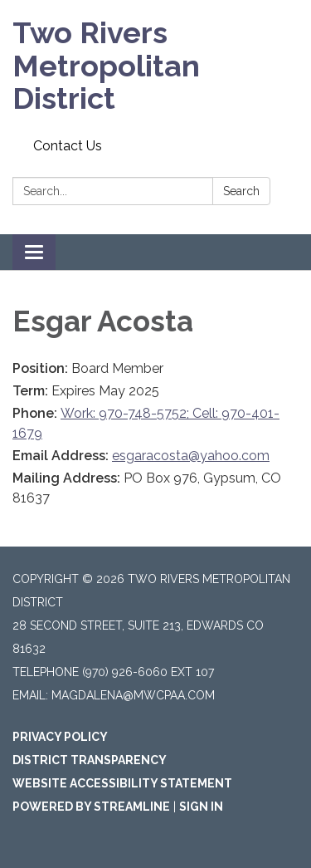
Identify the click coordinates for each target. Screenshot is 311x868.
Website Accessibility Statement (122, 783)
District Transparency (90, 760)
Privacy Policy (60, 737)
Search (241, 191)
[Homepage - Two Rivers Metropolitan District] (155, 66)
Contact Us (68, 146)
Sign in (201, 807)
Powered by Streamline (91, 807)
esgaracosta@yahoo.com (191, 456)
